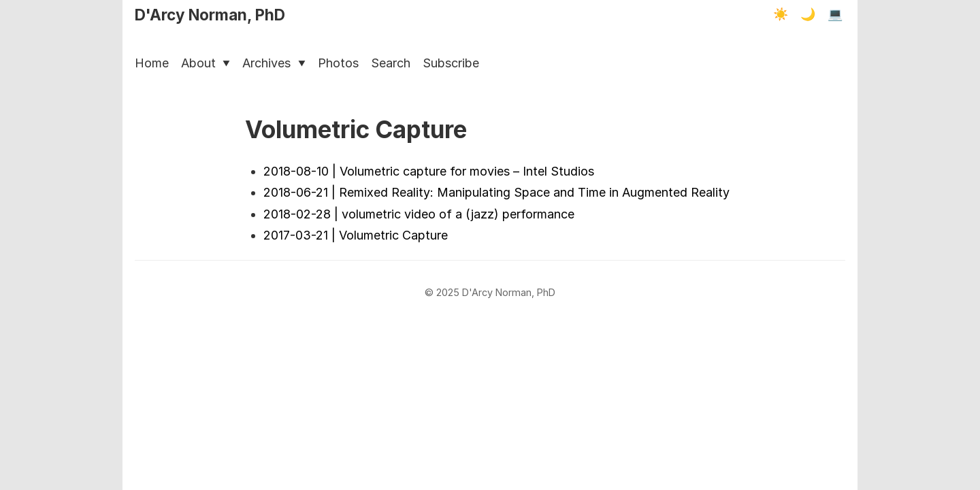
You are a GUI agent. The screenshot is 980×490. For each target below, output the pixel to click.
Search (391, 63)
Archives (274, 63)
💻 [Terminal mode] (835, 14)
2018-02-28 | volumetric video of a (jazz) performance (419, 214)
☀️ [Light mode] (781, 14)
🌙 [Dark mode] (808, 14)
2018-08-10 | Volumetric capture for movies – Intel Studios (429, 171)
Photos (338, 63)
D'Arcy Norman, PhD (210, 15)
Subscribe (451, 63)
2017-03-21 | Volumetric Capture (356, 235)
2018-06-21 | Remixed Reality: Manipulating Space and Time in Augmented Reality (496, 192)
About (206, 63)
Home (152, 63)
